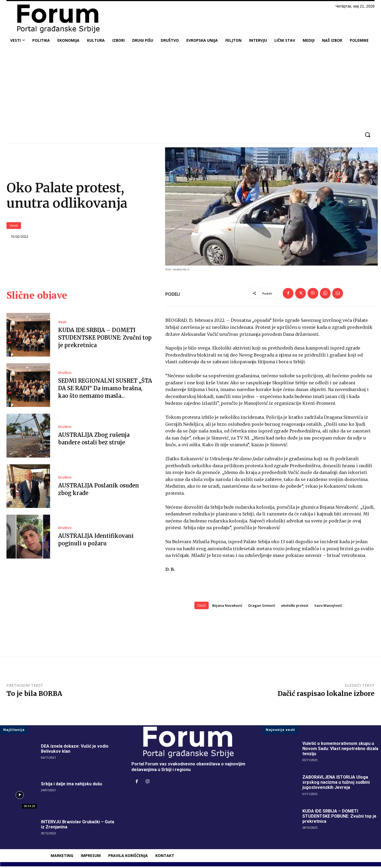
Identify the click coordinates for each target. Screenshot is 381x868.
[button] (367, 135)
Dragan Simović (262, 607)
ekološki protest (295, 607)
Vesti (14, 227)
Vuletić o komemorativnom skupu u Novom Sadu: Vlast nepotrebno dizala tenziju (340, 750)
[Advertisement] (191, 87)
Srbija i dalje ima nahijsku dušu (71, 785)
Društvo (65, 374)
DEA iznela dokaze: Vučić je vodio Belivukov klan (75, 750)
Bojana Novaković (227, 607)
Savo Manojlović (328, 607)
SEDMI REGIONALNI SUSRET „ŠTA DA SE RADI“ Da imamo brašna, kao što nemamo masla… (105, 390)
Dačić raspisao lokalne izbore (326, 695)
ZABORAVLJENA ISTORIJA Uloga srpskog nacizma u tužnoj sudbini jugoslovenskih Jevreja (336, 784)
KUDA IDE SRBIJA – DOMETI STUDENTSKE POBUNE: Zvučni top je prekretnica (105, 339)
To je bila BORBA (34, 695)
